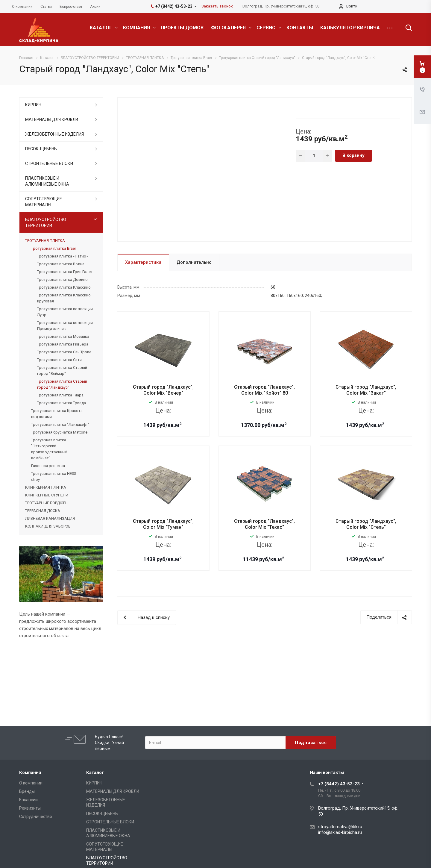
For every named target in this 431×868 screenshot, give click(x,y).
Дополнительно (194, 262)
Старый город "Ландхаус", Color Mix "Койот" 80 (264, 390)
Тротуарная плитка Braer (54, 248)
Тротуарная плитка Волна (61, 264)
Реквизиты (30, 808)
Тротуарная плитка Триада (62, 403)
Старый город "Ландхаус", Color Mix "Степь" (366, 524)
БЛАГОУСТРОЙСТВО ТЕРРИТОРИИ (46, 222)
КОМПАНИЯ (139, 28)
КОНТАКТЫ (300, 28)
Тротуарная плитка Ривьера (63, 344)
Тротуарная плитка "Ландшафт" (60, 424)
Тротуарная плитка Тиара (60, 395)
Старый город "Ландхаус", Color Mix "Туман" (163, 524)
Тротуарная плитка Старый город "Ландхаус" (62, 384)
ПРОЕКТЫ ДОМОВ (182, 28)
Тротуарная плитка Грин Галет (65, 272)
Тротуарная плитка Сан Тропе (64, 352)
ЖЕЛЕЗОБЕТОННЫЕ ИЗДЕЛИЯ (54, 134)
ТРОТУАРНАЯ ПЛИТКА (45, 241)
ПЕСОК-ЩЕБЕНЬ (41, 149)
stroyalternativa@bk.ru (340, 827)
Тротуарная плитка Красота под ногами (57, 414)
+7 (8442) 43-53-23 (339, 784)
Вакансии (28, 800)
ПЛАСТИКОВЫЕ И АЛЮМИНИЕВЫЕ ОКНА (47, 181)
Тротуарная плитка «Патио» (63, 256)
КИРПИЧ (33, 105)
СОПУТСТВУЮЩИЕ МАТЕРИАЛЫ (44, 202)
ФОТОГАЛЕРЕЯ (231, 28)
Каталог (95, 772)
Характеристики (143, 262)
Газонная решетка (48, 466)
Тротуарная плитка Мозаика (63, 336)
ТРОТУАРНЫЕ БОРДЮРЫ (47, 503)
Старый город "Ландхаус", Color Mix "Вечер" (163, 390)
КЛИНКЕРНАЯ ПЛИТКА (46, 487)
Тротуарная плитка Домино (62, 280)
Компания (30, 772)
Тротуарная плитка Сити (59, 360)
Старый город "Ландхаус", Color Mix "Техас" (264, 524)
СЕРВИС (269, 28)
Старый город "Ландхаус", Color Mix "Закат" (366, 390)
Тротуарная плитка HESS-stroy (54, 477)
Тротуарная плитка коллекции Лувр (65, 312)
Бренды (27, 791)
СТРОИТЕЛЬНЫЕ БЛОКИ (49, 163)
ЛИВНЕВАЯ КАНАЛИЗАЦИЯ (50, 518)
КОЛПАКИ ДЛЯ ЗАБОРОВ (48, 526)
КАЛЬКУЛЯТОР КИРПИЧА (350, 28)
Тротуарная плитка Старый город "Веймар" (62, 371)
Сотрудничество (36, 817)
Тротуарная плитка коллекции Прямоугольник (65, 326)
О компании (31, 783)
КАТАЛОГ (104, 28)
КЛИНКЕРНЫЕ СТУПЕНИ (47, 495)
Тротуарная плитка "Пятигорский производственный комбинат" (49, 449)
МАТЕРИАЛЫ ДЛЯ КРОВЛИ (52, 119)
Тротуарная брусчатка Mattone (59, 432)
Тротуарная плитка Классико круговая (64, 298)
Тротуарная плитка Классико (64, 287)
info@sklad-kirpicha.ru (340, 832)
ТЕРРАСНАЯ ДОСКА (43, 511)
